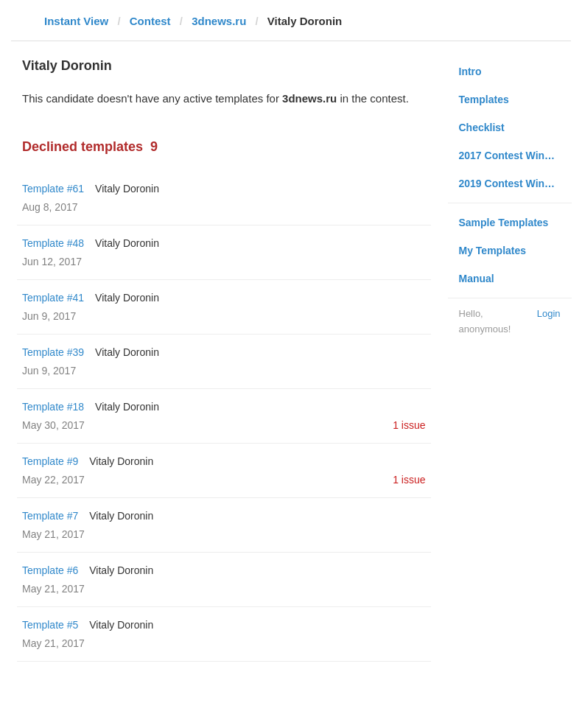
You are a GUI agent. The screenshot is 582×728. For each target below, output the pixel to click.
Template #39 (53, 352)
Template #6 (50, 570)
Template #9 (50, 461)
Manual (477, 279)
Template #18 (53, 407)
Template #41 (53, 298)
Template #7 (50, 516)
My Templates (493, 251)
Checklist (482, 127)
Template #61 (53, 189)
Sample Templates (504, 223)
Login (549, 314)
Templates (484, 99)
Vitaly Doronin (127, 189)
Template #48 (53, 243)
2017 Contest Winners (513, 155)
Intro (470, 71)
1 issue (409, 425)
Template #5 (50, 625)
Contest (150, 21)
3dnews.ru (219, 21)
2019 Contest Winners (513, 183)
